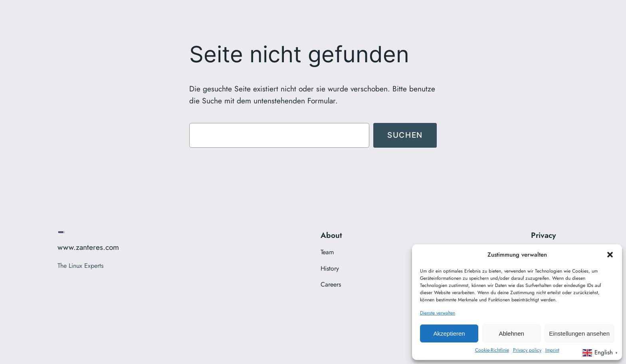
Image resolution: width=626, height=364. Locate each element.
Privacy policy (527, 350)
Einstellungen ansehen (579, 333)
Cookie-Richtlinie (492, 350)
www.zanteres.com (88, 247)
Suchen (405, 135)
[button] (610, 255)
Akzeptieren (449, 333)
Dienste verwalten (438, 313)
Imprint (552, 350)
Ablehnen (511, 333)
